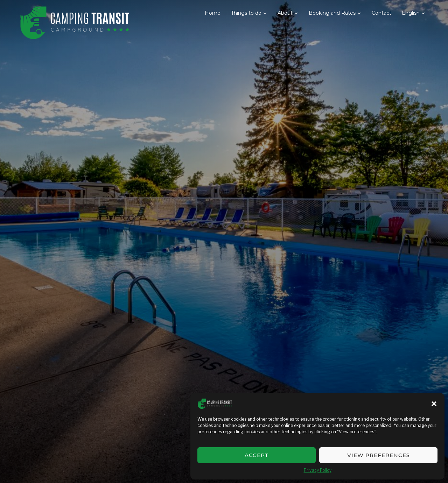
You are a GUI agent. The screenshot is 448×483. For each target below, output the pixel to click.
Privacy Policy (318, 470)
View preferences (379, 455)
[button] (434, 404)
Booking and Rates (332, 13)
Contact (381, 13)
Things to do (246, 13)
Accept (257, 455)
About (285, 13)
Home (213, 13)
